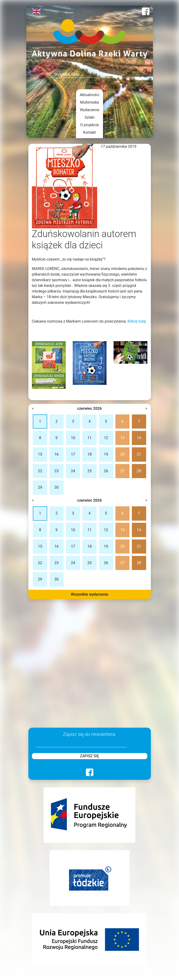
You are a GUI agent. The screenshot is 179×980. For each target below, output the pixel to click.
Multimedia (90, 102)
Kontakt (89, 132)
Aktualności (90, 95)
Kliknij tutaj (137, 321)
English (36, 11)
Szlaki (89, 117)
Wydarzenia (89, 110)
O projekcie (89, 125)
